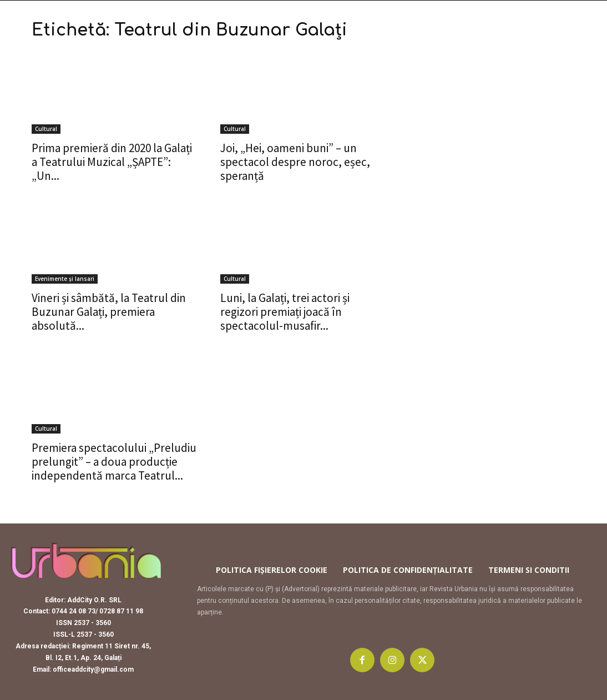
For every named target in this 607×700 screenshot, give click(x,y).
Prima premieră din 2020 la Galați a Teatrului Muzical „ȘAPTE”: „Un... (112, 162)
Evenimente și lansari (65, 279)
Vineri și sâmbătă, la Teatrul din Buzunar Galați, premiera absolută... (109, 312)
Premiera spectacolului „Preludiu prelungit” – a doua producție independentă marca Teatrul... (114, 462)
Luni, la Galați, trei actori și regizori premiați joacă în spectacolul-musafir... (285, 312)
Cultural (46, 129)
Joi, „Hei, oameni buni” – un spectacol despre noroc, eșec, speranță (295, 162)
